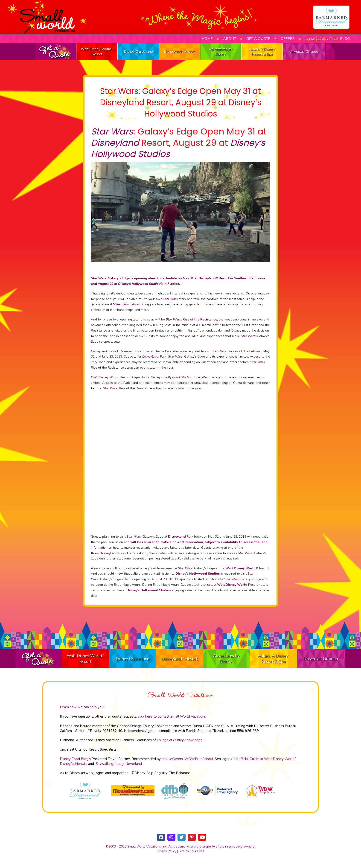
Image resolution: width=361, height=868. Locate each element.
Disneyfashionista (74, 764)
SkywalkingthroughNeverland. (119, 764)
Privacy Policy (166, 851)
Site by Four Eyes (192, 851)
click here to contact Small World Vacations (172, 717)
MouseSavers (172, 759)
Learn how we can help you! (82, 707)
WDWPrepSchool (199, 759)
